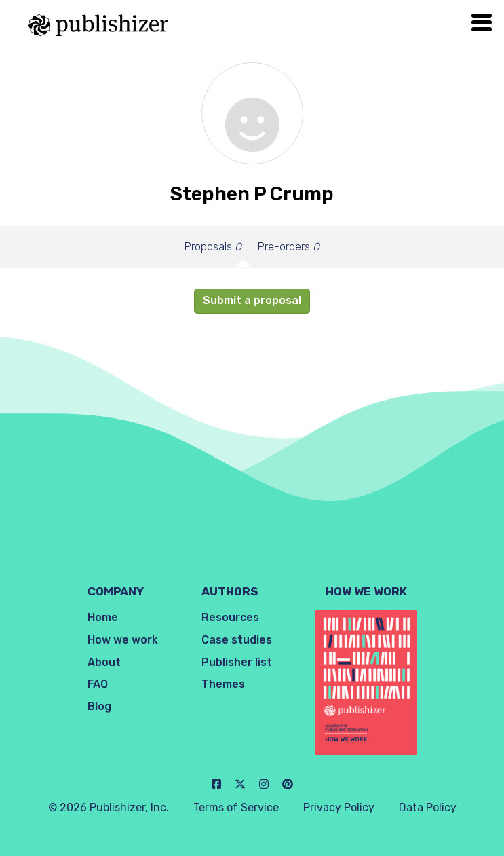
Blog (99, 706)
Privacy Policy (339, 807)
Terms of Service (236, 807)
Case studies (237, 640)
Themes (223, 684)
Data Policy (428, 807)
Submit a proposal (252, 300)
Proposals (213, 247)
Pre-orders (289, 247)
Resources (230, 617)
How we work (123, 640)
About (104, 662)
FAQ (98, 684)
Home (103, 617)
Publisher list (237, 662)
